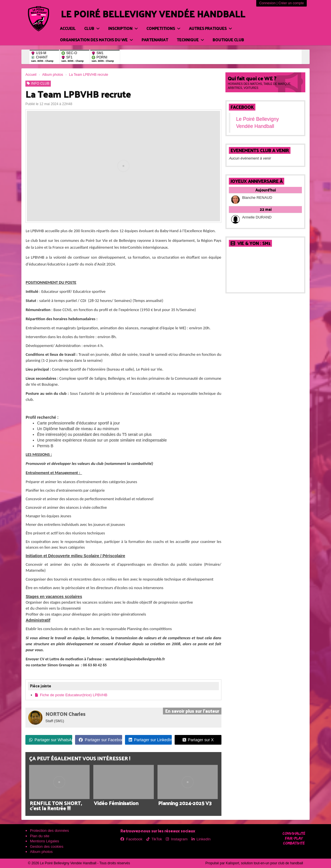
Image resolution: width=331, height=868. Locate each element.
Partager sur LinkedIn (150, 740)
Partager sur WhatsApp (51, 740)
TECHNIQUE (190, 40)
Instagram (177, 839)
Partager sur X (198, 740)
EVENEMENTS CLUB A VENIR (260, 150)
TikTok (154, 839)
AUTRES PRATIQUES (210, 28)
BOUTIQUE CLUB (228, 40)
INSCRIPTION (123, 28)
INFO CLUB (38, 83)
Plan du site (40, 836)
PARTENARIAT (155, 40)
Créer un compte (291, 3)
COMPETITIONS (163, 28)
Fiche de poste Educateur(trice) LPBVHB (71, 695)
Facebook (242, 107)
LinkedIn (201, 839)
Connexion (267, 3)
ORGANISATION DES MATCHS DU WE (96, 40)
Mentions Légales (45, 841)
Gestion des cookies (47, 846)
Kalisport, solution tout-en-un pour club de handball (264, 863)
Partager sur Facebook (100, 740)
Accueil (68, 28)
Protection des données (50, 831)
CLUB (92, 28)
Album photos (41, 852)
